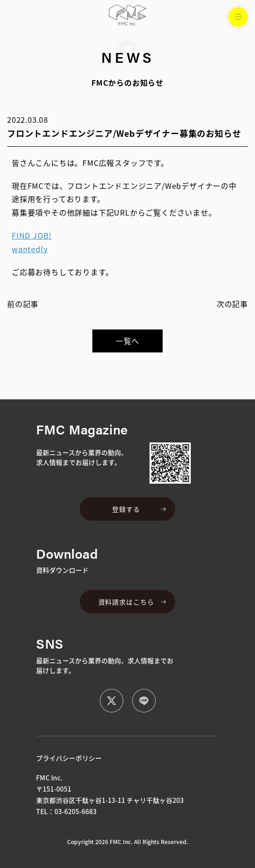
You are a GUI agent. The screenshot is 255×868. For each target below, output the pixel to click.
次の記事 (232, 304)
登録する (126, 509)
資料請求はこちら (126, 602)
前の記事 (23, 304)
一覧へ (127, 341)
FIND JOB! (32, 235)
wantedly (30, 249)
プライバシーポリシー (69, 758)
